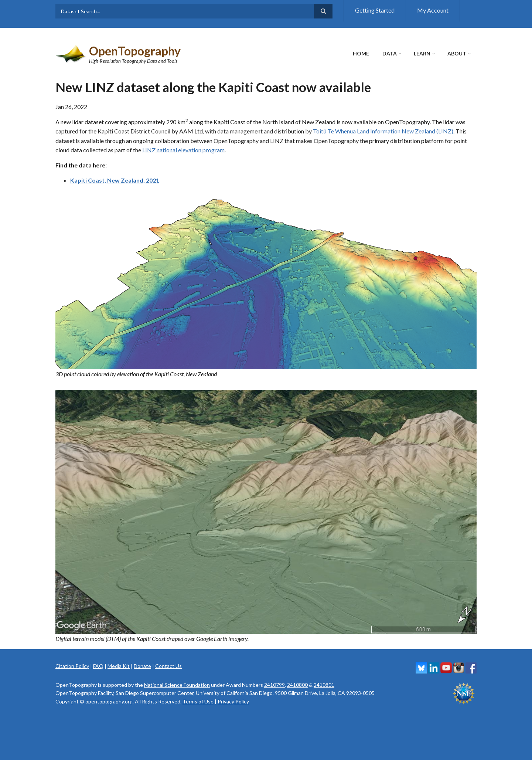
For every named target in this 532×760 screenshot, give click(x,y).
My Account (433, 10)
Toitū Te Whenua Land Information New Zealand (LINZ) (383, 131)
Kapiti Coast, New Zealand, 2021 (115, 180)
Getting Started (375, 10)
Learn (422, 53)
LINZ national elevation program (183, 150)
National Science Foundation (177, 685)
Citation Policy (72, 666)
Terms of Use (198, 701)
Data (390, 53)
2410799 (274, 685)
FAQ (98, 666)
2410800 (297, 685)
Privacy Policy (233, 701)
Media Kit (119, 666)
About (457, 53)
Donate (142, 666)
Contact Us (168, 666)
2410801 (324, 685)
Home (361, 53)
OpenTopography (135, 51)
